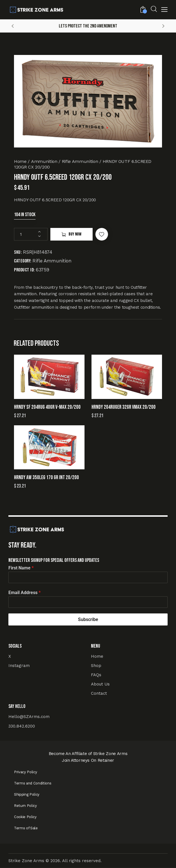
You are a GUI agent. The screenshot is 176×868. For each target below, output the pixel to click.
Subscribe (88, 619)
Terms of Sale (26, 828)
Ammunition (44, 161)
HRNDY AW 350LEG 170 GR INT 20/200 (46, 478)
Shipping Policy (27, 794)
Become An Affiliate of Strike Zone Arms (88, 754)
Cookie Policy (25, 817)
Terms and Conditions (33, 783)
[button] (164, 10)
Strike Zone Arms (26, 861)
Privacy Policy (25, 772)
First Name (21, 568)
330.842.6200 (22, 726)
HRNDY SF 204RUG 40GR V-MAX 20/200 (47, 407)
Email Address (24, 593)
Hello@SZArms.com (29, 717)
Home (20, 161)
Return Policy (25, 806)
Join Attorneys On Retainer (88, 760)
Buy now (75, 234)
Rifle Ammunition (80, 161)
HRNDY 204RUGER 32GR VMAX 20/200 (124, 407)
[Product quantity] (31, 234)
